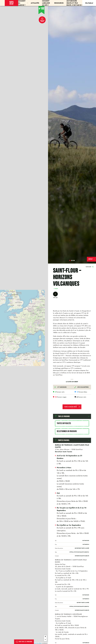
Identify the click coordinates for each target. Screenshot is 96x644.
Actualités (35, 3)
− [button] (45, 640)
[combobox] (72, 423)
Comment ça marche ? (23, 3)
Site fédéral (89, 3)
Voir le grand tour (72, 407)
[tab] (72, 416)
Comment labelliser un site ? (46, 3)
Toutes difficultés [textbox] (64, 423)
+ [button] (45, 637)
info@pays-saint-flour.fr (82, 556)
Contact (91, 259)
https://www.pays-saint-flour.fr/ (79, 552)
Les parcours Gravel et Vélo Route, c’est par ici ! (74, 3)
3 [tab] (74, 260)
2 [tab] (72, 260)
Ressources (59, 3)
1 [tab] (70, 260)
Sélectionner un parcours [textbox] (67, 431)
